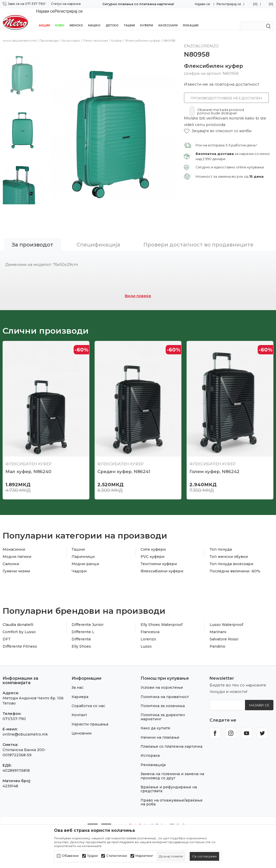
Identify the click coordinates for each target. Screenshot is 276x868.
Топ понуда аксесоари (231, 551)
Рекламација (153, 752)
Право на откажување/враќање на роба (172, 789)
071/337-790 (14, 706)
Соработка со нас (88, 693)
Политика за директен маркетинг (163, 704)
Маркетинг (144, 856)
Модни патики (17, 543)
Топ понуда (221, 536)
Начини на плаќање (160, 724)
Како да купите (155, 715)
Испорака (150, 742)
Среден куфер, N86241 (124, 458)
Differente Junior (88, 611)
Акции (44, 19)
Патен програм (95, 35)
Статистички (117, 856)
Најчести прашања (90, 711)
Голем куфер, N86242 (214, 458)
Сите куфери (153, 536)
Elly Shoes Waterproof (162, 611)
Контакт (79, 702)
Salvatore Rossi (224, 626)
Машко (94, 19)
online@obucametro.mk (25, 721)
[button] (218, 125)
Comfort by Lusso (19, 619)
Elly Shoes (81, 633)
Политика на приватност (165, 684)
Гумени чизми (16, 558)
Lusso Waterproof (226, 611)
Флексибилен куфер (143, 35)
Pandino (217, 633)
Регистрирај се (229, 4)
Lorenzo (148, 626)
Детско (112, 19)
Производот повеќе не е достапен (226, 92)
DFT (7, 626)
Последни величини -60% (235, 558)
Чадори (79, 558)
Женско (76, 19)
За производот (32, 231)
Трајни (92, 856)
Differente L (83, 619)
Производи (49, 35)
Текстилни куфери (159, 551)
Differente (81, 626)
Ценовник (82, 720)
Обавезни (70, 856)
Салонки (11, 551)
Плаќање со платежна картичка (171, 733)
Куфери (147, 19)
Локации (191, 19)
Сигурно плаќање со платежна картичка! (138, 4)
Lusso (146, 633)
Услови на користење (162, 674)
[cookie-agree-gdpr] (204, 856)
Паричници (83, 543)
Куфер (117, 35)
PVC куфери (152, 543)
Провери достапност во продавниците (198, 231)
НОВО (60, 19)
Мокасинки (14, 536)
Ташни (129, 19)
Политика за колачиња (163, 693)
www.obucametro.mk (20, 35)
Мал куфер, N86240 (28, 458)
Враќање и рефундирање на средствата (169, 776)
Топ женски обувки (229, 543)
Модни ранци (85, 551)
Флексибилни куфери (162, 558)
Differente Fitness (20, 633)
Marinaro (218, 619)
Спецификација (98, 231)
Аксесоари (168, 19)
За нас (78, 674)
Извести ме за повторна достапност (222, 78)
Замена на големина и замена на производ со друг (172, 763)
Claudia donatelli (18, 611)
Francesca (150, 619)
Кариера (80, 684)
